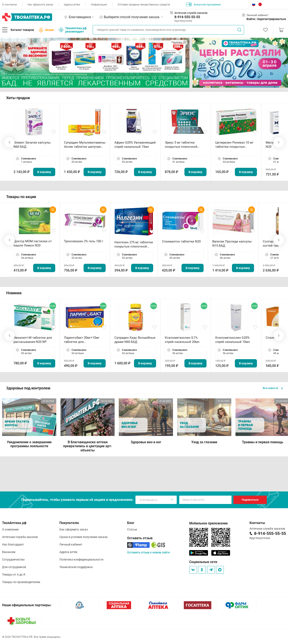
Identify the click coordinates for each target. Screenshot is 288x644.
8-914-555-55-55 (187, 17)
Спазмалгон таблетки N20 (181, 241)
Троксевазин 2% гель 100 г (84, 241)
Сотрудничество (13, 559)
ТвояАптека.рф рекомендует (73, 30)
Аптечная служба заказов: (191, 13)
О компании (9, 4)
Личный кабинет (71, 544)
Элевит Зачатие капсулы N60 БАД (32, 145)
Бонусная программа (203, 4)
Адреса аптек (72, 4)
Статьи (132, 529)
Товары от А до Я (14, 575)
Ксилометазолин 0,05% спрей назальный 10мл (233, 340)
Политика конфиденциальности (81, 559)
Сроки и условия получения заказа (83, 537)
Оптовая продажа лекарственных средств (144, 4)
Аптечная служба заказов (20, 537)
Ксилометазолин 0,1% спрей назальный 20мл (182, 340)
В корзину (44, 172)
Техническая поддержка (76, 567)
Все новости (273, 388)
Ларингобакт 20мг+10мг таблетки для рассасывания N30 (82, 340)
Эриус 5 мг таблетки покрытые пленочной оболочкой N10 (181, 145)
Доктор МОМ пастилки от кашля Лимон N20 (33, 243)
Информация (99, 4)
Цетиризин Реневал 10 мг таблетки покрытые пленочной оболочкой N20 (235, 145)
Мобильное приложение (208, 523)
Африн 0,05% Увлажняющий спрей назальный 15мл (135, 145)
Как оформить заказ (40, 4)
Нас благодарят (13, 544)
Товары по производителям (21, 582)
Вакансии (9, 552)
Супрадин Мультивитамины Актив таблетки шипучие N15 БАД (85, 145)
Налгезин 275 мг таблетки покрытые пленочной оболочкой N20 (134, 244)
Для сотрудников (14, 567)
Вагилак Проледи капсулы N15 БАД (232, 244)
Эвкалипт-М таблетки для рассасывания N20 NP (33, 340)
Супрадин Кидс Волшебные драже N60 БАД (135, 340)
